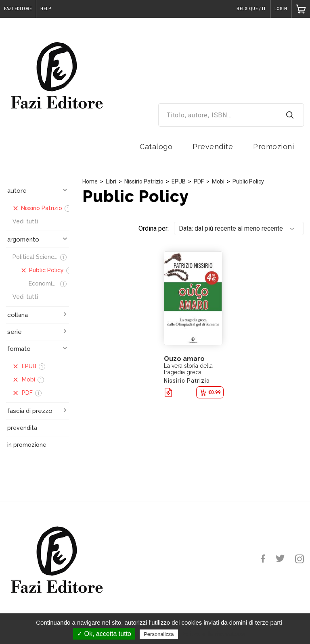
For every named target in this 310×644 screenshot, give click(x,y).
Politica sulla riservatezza (214, 634)
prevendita (22, 428)
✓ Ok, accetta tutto (104, 634)
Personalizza (159, 634)
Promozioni (273, 147)
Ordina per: (154, 228)
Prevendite (213, 147)
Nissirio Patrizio (144, 181)
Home (90, 181)
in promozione (27, 445)
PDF (199, 181)
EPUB (179, 181)
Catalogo (156, 147)
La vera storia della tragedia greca (188, 369)
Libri (111, 181)
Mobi (218, 181)
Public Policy (248, 181)
